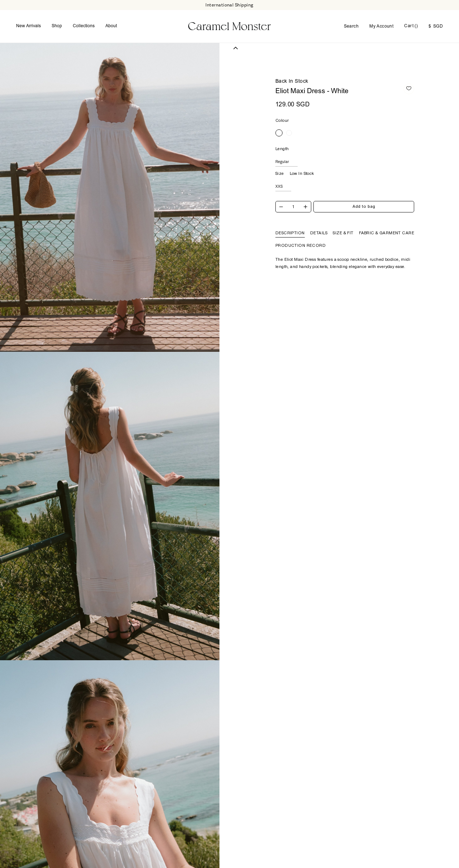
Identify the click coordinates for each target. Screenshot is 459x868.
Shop (57, 23)
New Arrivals (29, 23)
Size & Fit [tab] (343, 225)
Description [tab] (290, 225)
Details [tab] (319, 225)
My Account (381, 23)
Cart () (411, 23)
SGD (436, 23)
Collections (84, 23)
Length (282, 141)
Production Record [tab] (301, 238)
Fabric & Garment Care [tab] (387, 225)
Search (351, 23)
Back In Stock (292, 74)
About (111, 23)
